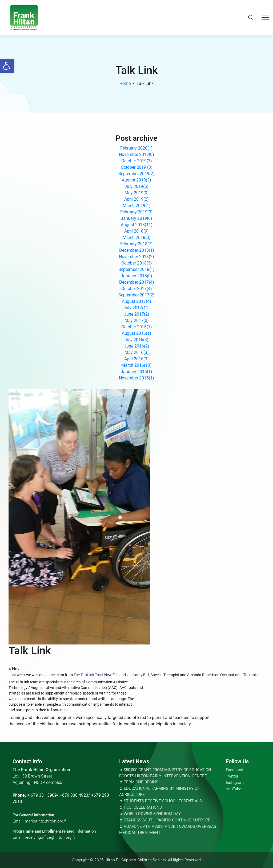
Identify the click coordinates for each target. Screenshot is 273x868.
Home (125, 83)
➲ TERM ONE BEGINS (139, 782)
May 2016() (137, 352)
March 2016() (136, 365)
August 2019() (136, 180)
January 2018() (136, 276)
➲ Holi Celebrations (140, 807)
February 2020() (136, 148)
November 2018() (136, 257)
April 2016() (136, 359)
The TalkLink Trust (89, 675)
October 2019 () (137, 167)
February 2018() (136, 244)
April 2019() (136, 199)
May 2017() (137, 321)
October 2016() (137, 327)
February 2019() (136, 212)
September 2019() (136, 174)
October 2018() (137, 263)
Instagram (235, 783)
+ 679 (33, 795)
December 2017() (137, 282)
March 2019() (137, 206)
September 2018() (136, 269)
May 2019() (137, 193)
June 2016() (137, 346)
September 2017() (136, 295)
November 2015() (136, 378)
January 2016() (136, 372)
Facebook (235, 770)
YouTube (234, 789)
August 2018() (137, 225)
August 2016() (136, 333)
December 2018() (137, 250)
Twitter (232, 776)
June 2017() (137, 314)
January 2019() (136, 218)
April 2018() (136, 231)
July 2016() (136, 340)
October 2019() (137, 161)
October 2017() (137, 289)
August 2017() (136, 301)
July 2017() (137, 308)
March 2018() (137, 237)
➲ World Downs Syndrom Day (150, 814)
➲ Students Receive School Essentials (160, 801)
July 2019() (136, 186)
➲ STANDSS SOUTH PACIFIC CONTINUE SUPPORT (164, 820)
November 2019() (136, 154)
